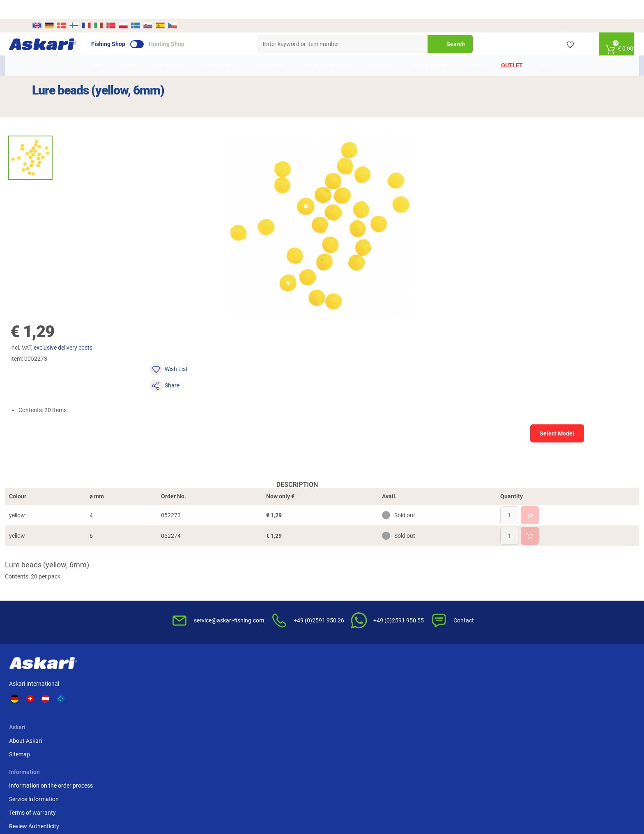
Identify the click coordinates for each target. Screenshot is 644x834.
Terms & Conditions (400, 561)
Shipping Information (261, 791)
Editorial (386, 624)
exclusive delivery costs (388, 103)
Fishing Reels (217, 46)
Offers (127, 46)
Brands (475, 46)
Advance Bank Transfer (504, 561)
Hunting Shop (190, 25)
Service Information (254, 575)
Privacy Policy (393, 588)
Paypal (483, 588)
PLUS (546, 46)
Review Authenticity (254, 602)
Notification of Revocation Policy (417, 575)
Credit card (488, 575)
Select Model (523, 156)
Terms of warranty (252, 588)
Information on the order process (271, 561)
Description (175, 338)
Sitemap (159, 575)
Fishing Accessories (325, 46)
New (97, 46)
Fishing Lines (267, 46)
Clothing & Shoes (428, 46)
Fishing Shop (131, 25)
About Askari (165, 561)
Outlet (512, 46)
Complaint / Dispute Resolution (415, 638)
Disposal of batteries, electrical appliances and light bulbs (414, 606)
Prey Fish (378, 46)
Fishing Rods (168, 46)
